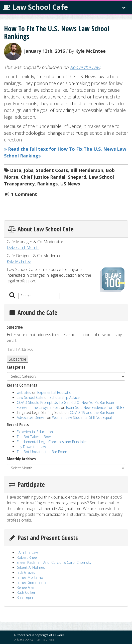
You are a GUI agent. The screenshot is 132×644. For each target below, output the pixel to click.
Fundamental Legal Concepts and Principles (52, 442)
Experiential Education (55, 392)
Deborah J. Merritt (23, 247)
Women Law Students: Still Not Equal (82, 417)
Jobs (29, 170)
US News (70, 184)
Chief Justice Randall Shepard (53, 177)
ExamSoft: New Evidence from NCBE (95, 407)
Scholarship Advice (65, 397)
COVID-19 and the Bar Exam (92, 412)
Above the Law (85, 67)
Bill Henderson (87, 170)
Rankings (47, 184)
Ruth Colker (26, 592)
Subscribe (18, 359)
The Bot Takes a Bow (34, 437)
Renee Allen (26, 587)
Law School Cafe (35, 7)
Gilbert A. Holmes (31, 567)
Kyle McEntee (90, 51)
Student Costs (52, 170)
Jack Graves (26, 572)
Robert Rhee (27, 557)
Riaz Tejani (25, 597)
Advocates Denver (31, 417)
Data (16, 170)
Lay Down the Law (31, 447)
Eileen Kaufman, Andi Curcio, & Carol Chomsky (54, 562)
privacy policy (24, 639)
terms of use (45, 639)
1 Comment (24, 194)
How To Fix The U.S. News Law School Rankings (57, 32)
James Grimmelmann (34, 582)
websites (24, 392)
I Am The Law (27, 552)
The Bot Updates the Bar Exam (42, 452)
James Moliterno (30, 577)
